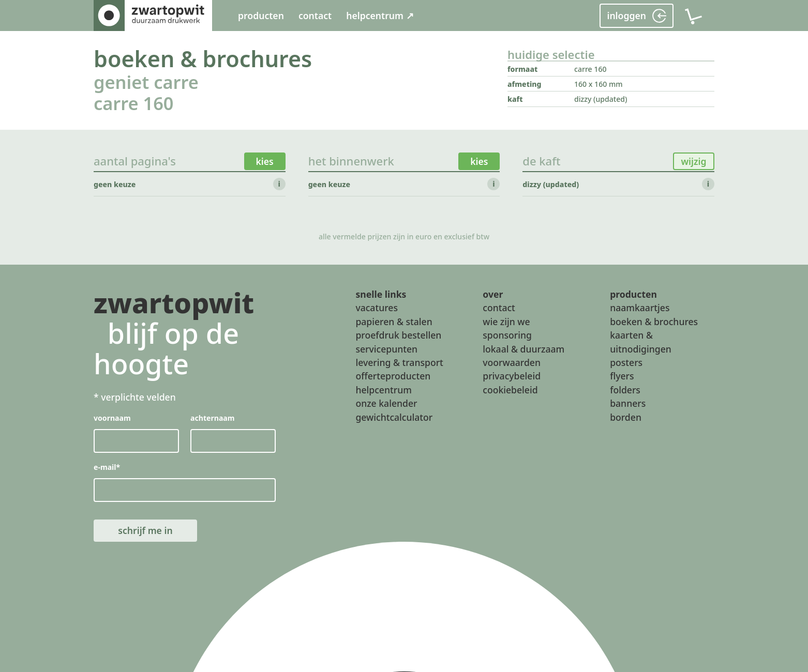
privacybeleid (512, 376)
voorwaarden (512, 362)
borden (626, 417)
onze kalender (386, 403)
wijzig (693, 161)
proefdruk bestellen (398, 335)
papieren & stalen (394, 321)
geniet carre (146, 82)
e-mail (107, 467)
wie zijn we (506, 321)
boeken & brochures (203, 59)
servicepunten (386, 348)
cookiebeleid (510, 389)
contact (315, 16)
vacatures (377, 308)
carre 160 (133, 103)
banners (628, 403)
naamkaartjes (640, 308)
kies (265, 161)
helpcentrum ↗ (380, 16)
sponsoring (507, 335)
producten (261, 16)
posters (626, 362)
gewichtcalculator (394, 417)
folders (625, 389)
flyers (622, 376)
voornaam (112, 418)
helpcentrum (383, 389)
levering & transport (399, 362)
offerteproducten (393, 376)
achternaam (212, 418)
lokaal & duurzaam (523, 348)
